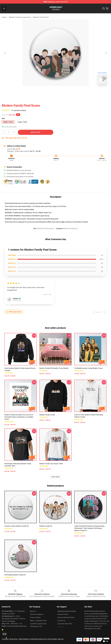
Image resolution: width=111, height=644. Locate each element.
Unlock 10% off (4, 634)
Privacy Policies (35, 617)
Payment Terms (63, 614)
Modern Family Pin (46, 526)
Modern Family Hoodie (47, 415)
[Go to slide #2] (61, 91)
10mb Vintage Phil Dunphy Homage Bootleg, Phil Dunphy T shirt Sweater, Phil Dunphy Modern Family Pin (89, 528)
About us (33, 611)
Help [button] (106, 641)
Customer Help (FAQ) (65, 624)
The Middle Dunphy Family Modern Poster (89, 368)
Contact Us (61, 621)
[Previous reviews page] (94, 312)
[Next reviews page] (105, 312)
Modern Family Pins (41, 17)
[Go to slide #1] (50, 91)
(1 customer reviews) (19, 110)
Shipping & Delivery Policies (67, 611)
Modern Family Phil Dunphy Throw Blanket (54, 368)
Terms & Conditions (37, 614)
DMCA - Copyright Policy (38, 621)
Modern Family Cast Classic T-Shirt (51, 464)
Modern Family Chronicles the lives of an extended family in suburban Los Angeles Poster (19, 417)
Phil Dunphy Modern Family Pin (15, 575)
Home (4, 17)
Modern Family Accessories (20, 17)
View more (56, 477)
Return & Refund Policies (66, 617)
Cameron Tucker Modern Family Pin (17, 526)
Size (3, 118)
